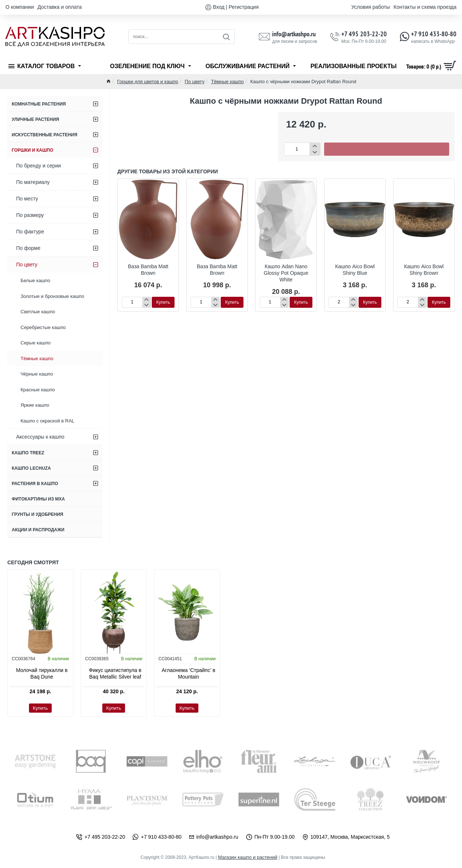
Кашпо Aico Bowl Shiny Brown (424, 270)
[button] (387, 149)
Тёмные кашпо (227, 82)
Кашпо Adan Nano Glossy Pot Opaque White (286, 273)
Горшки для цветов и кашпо (148, 82)
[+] (315, 146)
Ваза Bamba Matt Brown (148, 270)
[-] (315, 152)
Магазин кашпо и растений (247, 857)
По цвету (195, 82)
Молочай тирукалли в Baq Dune (42, 673)
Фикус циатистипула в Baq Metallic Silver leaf (115, 673)
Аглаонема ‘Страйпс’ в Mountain (188, 673)
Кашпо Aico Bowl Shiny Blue (355, 270)
